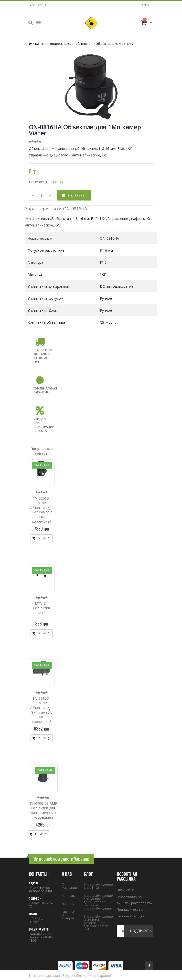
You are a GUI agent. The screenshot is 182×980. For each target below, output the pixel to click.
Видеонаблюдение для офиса (98, 886)
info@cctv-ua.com (37, 920)
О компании (70, 886)
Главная (31, 44)
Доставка (69, 904)
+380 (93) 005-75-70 (41, 905)
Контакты (69, 896)
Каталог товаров (48, 44)
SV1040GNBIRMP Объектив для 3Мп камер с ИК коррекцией (43, 810)
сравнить (40, 5)
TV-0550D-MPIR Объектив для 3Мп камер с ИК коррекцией (42, 510)
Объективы (105, 44)
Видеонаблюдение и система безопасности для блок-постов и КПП (98, 923)
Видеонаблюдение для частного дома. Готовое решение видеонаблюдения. (99, 902)
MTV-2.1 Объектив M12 (42, 608)
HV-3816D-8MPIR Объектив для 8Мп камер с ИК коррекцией (42, 710)
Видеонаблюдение (79, 44)
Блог (146, 5)
